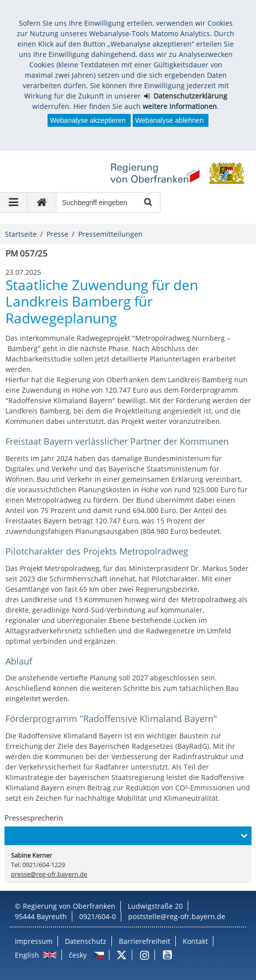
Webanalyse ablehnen (169, 120)
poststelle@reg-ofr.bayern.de (177, 916)
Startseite (21, 234)
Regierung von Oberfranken (69, 906)
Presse (57, 234)
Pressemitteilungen (110, 234)
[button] (128, 836)
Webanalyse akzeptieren (88, 120)
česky (78, 955)
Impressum (34, 941)
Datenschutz (86, 941)
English (27, 955)
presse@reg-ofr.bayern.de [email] (49, 874)
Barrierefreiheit (145, 941)
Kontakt (195, 941)
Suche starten (147, 203)
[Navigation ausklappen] (14, 203)
